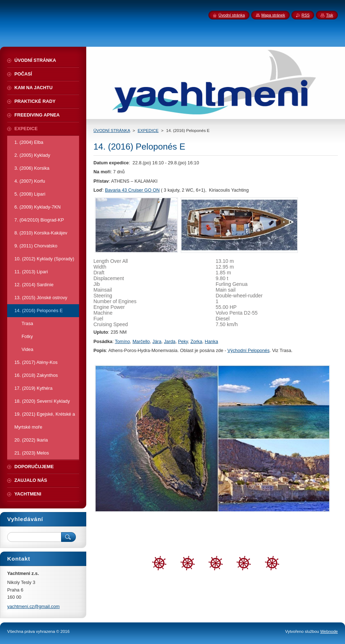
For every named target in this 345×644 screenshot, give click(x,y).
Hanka (211, 341)
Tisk (330, 15)
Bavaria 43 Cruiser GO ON (132, 190)
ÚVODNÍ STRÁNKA (112, 131)
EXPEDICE (148, 131)
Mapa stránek (273, 15)
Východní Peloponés (249, 350)
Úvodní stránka (232, 15)
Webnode (329, 631)
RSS (305, 15)
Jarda (170, 341)
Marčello (141, 341)
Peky (183, 341)
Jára (157, 341)
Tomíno (123, 341)
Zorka (196, 341)
